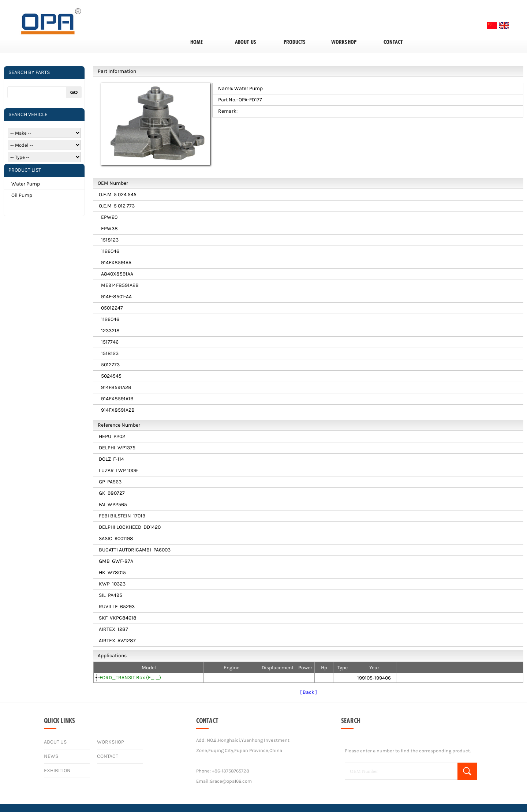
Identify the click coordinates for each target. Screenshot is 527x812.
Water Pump (26, 184)
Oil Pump (22, 195)
